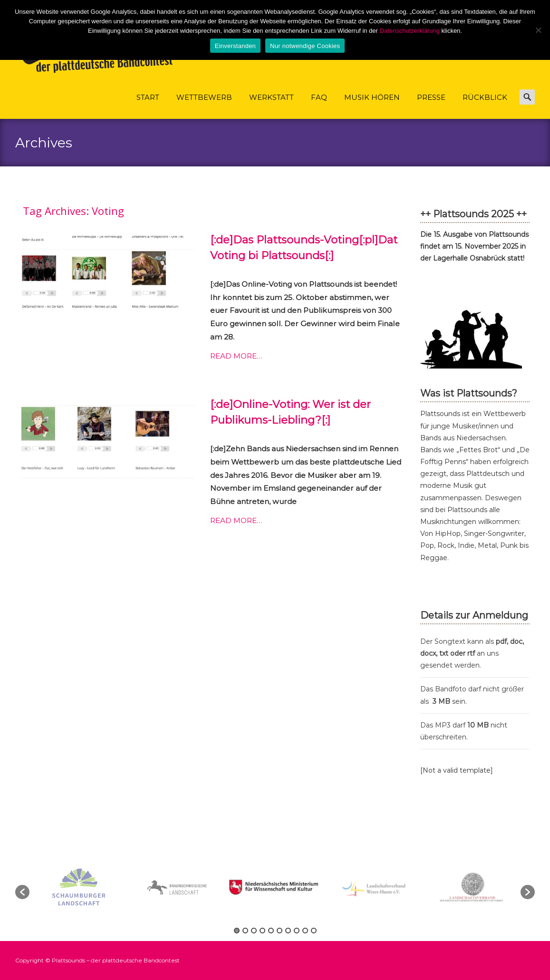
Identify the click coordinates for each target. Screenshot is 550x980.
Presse (431, 106)
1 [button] (237, 931)
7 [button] (288, 931)
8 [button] (297, 931)
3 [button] (254, 931)
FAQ (319, 106)
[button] (22, 892)
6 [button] (280, 931)
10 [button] (314, 931)
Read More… (236, 356)
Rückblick (485, 106)
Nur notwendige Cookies (305, 46)
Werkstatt (271, 106)
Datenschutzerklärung (410, 31)
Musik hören (372, 106)
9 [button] (305, 931)
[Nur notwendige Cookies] (538, 30)
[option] (275, 887)
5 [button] (271, 931)
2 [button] (245, 931)
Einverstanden (235, 46)
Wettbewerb (204, 106)
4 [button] (262, 931)
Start (148, 106)
